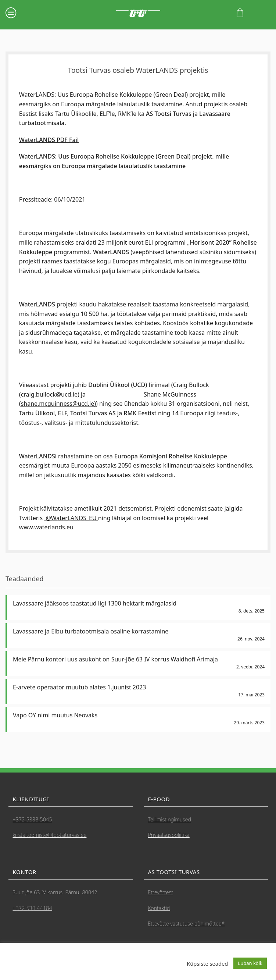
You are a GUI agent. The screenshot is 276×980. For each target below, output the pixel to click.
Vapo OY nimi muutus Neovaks (55, 715)
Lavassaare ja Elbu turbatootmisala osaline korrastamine (91, 631)
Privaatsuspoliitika (169, 835)
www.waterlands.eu (46, 527)
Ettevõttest (161, 892)
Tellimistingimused (170, 819)
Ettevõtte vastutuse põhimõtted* (187, 924)
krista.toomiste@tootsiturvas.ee (50, 835)
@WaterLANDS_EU (71, 518)
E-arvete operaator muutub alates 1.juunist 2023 (79, 687)
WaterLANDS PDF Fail (49, 140)
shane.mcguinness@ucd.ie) (58, 404)
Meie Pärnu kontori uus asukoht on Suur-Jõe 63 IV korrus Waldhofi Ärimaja (115, 659)
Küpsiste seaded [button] (207, 963)
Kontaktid (159, 908)
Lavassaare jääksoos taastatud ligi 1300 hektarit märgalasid (95, 603)
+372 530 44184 (33, 908)
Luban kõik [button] (250, 963)
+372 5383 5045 (33, 819)
